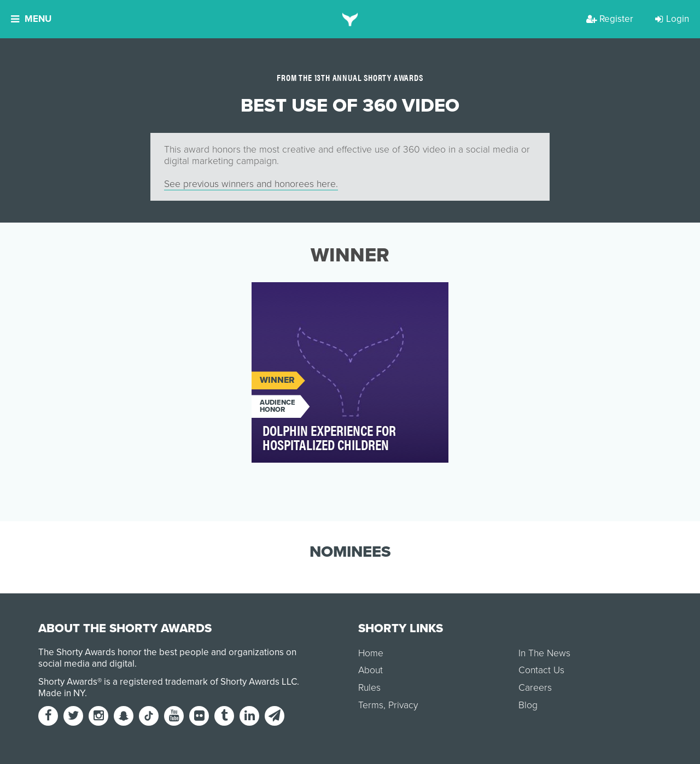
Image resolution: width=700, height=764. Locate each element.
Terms (371, 705)
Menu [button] (31, 19)
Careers (535, 688)
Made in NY (62, 693)
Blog (528, 705)
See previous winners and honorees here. (251, 184)
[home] (350, 19)
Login (672, 19)
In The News (544, 653)
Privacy (403, 705)
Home (371, 653)
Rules (369, 688)
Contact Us (541, 670)
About (371, 670)
